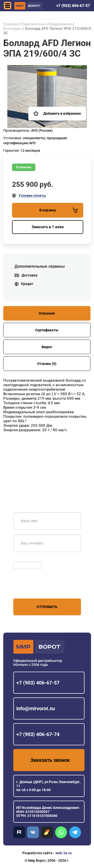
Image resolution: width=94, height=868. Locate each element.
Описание (47, 313)
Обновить (23, 559)
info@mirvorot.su (36, 708)
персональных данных (32, 589)
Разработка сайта (37, 853)
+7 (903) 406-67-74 (38, 734)
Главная (10, 24)
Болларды (12, 29)
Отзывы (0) (47, 364)
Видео (47, 347)
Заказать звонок (50, 760)
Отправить (47, 607)
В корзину (59, 210)
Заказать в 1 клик (48, 227)
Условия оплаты (32, 196)
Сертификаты (47, 330)
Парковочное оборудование (46, 24)
